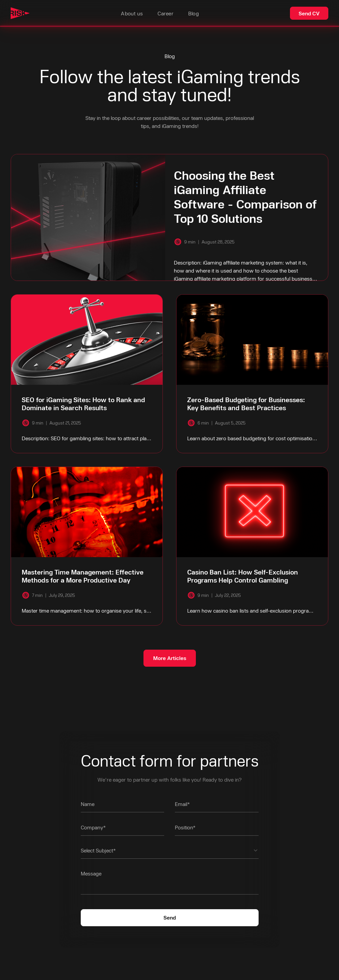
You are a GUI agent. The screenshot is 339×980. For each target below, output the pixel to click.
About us (132, 13)
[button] (170, 853)
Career (165, 13)
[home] (20, 13)
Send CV (309, 13)
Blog (194, 13)
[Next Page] (170, 658)
